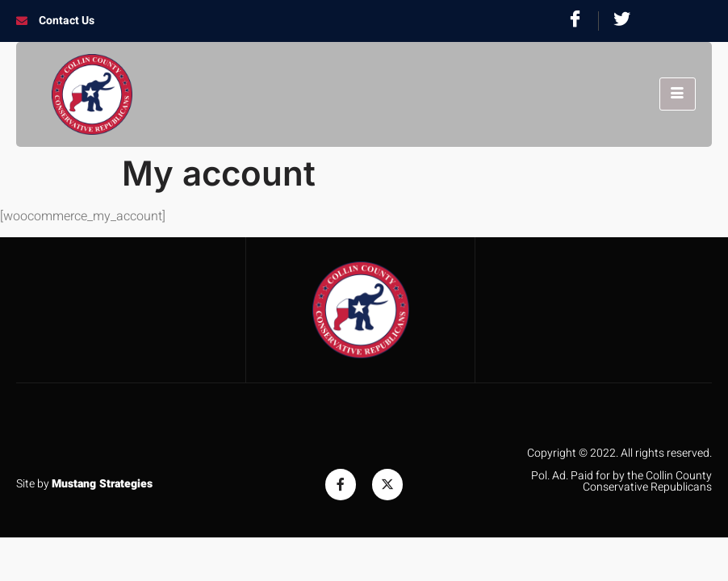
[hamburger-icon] (678, 94)
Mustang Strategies (102, 484)
